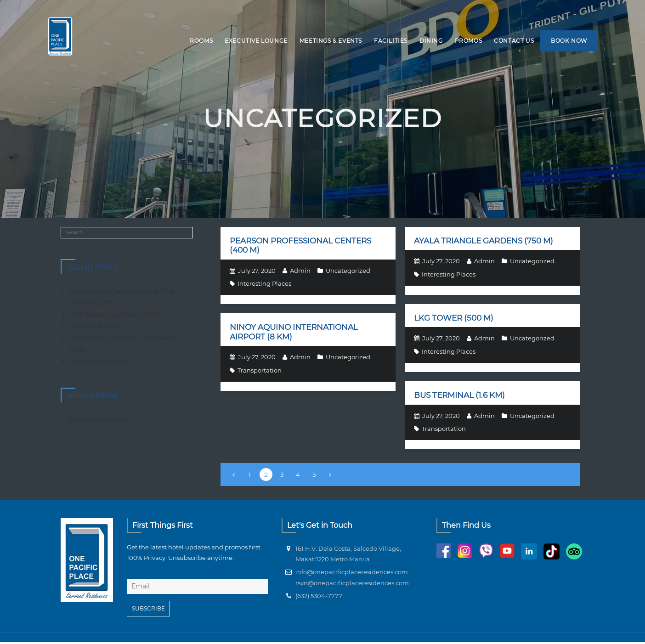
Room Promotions (98, 421)
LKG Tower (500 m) (454, 319)
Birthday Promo (97, 363)
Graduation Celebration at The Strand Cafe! (122, 298)
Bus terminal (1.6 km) (459, 396)
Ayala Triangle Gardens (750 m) (484, 242)
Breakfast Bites (96, 327)
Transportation (260, 372)
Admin (300, 272)
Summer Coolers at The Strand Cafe (123, 345)
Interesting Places (264, 285)
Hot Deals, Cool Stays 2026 (115, 316)
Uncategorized (348, 272)
